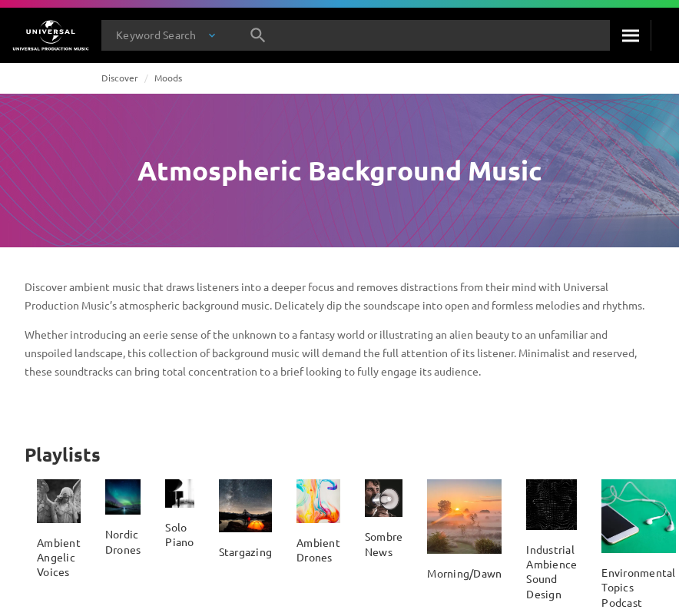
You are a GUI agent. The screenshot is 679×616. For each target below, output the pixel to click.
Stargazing (246, 551)
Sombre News (384, 543)
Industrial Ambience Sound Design (551, 571)
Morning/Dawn (464, 573)
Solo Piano (179, 534)
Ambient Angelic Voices (59, 557)
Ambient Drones (318, 550)
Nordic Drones (123, 541)
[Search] (630, 35)
